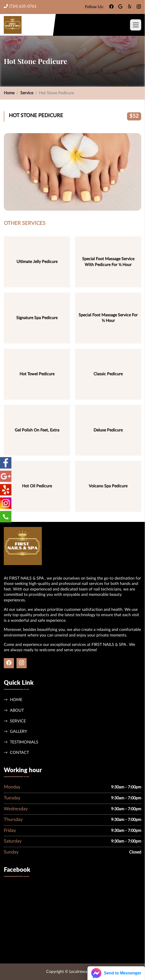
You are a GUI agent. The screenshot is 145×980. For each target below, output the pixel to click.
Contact (16, 752)
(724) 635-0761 (20, 6)
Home (9, 93)
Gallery (15, 731)
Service (27, 93)
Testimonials (21, 742)
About (14, 710)
